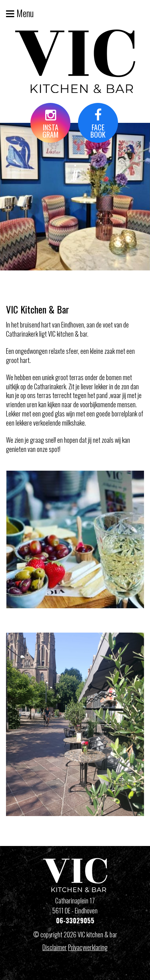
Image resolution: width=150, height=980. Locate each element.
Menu (20, 13)
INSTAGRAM (50, 124)
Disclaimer (55, 947)
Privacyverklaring (88, 947)
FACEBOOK (98, 124)
